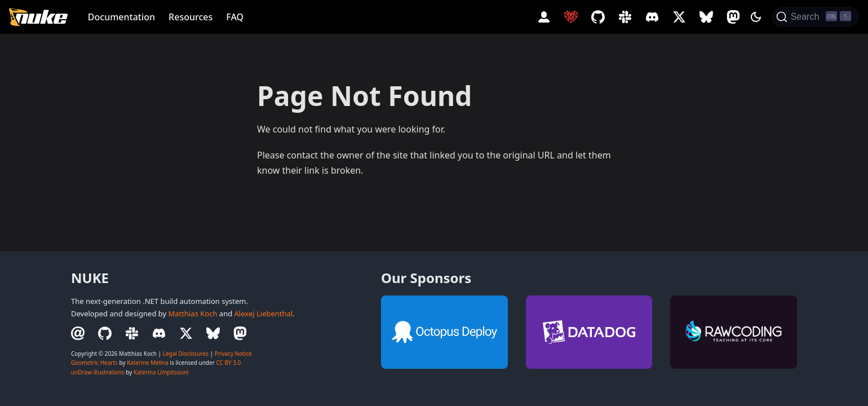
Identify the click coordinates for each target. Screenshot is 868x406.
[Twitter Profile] (679, 17)
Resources (191, 17)
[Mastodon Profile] (733, 17)
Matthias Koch (193, 314)
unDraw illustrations (98, 372)
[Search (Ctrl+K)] (815, 17)
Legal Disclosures (186, 354)
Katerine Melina (148, 363)
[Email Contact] (81, 333)
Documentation (121, 17)
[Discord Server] (652, 17)
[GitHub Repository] (598, 17)
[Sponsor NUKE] (571, 17)
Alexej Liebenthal (264, 314)
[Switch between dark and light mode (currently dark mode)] (756, 17)
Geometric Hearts (94, 363)
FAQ (235, 17)
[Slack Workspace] (625, 17)
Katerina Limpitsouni (161, 372)
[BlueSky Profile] (706, 17)
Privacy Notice (233, 354)
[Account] (544, 17)
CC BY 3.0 (228, 363)
